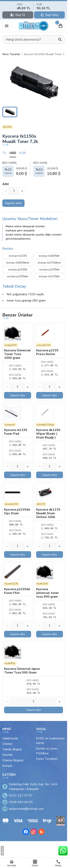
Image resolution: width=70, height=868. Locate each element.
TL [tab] (4, 153)
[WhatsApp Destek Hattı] (63, 851)
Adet (6, 184)
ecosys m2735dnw (49, 263)
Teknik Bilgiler (12, 749)
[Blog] (41, 832)
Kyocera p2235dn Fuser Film (17, 591)
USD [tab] (13, 153)
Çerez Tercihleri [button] (47, 759)
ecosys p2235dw (18, 276)
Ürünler (7, 744)
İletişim (7, 766)
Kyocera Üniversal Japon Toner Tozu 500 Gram (22, 671)
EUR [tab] (22, 153)
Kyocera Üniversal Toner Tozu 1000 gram (17, 354)
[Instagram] (34, 832)
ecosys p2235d (18, 269)
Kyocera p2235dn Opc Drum (17, 511)
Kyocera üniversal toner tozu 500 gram (48, 593)
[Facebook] (26, 832)
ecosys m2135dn (49, 276)
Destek (7, 755)
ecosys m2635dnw (18, 263)
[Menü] (7, 26)
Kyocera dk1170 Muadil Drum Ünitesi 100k (48, 513)
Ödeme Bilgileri (13, 760)
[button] (34, 83)
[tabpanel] (34, 169)
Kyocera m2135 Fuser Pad (16, 432)
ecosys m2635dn (49, 256)
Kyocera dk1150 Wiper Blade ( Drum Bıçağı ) (48, 434)
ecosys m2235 (18, 256)
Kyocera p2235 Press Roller (47, 352)
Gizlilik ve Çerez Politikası (47, 751)
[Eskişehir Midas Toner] (34, 26)
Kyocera (8, 248)
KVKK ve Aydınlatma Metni (50, 741)
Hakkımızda (10, 738)
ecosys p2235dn (49, 269)
